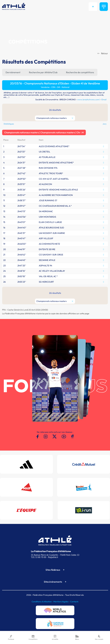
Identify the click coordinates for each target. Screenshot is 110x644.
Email (104, 100)
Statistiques (9, 124)
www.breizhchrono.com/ (89, 100)
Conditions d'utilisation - (43, 602)
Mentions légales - (62, 602)
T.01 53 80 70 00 (39, 557)
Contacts (74, 602)
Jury (104, 124)
